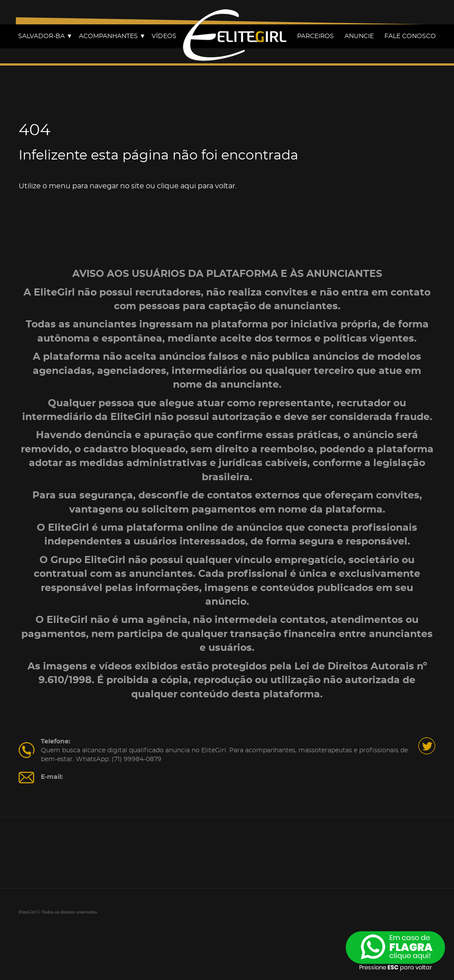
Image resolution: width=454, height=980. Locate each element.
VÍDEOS (164, 36)
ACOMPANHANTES (112, 36)
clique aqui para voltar (196, 186)
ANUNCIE (359, 36)
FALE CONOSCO (410, 36)
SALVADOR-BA (45, 36)
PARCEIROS (315, 36)
